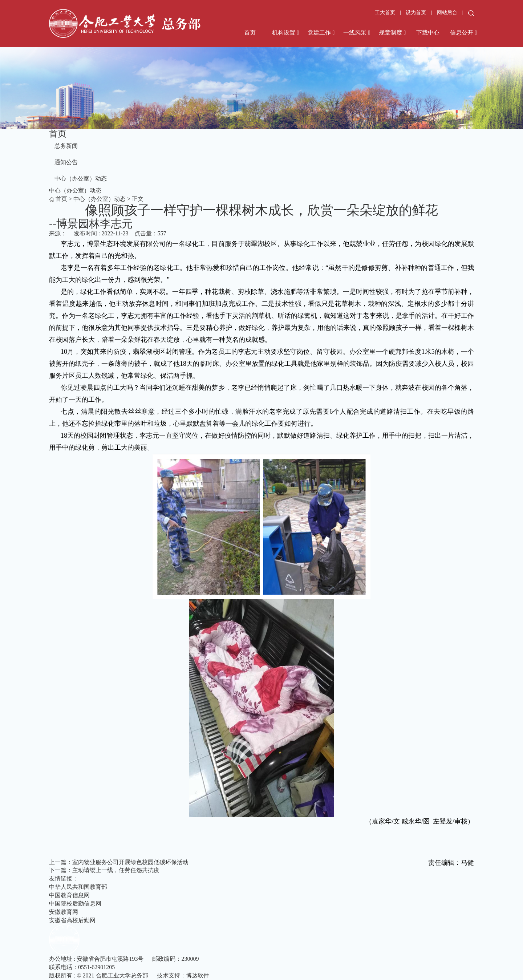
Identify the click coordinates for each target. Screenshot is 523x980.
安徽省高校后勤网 (72, 920)
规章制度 (390, 33)
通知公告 (66, 162)
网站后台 (448, 13)
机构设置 (284, 33)
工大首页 (385, 13)
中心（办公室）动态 (81, 179)
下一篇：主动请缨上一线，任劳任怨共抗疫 (104, 870)
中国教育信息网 (69, 895)
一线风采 (355, 33)
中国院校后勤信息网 (75, 904)
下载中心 (428, 33)
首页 (250, 33)
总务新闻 (66, 146)
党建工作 (319, 33)
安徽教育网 (64, 912)
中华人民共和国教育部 (78, 887)
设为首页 (417, 13)
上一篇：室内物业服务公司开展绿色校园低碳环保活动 (119, 862)
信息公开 (462, 33)
